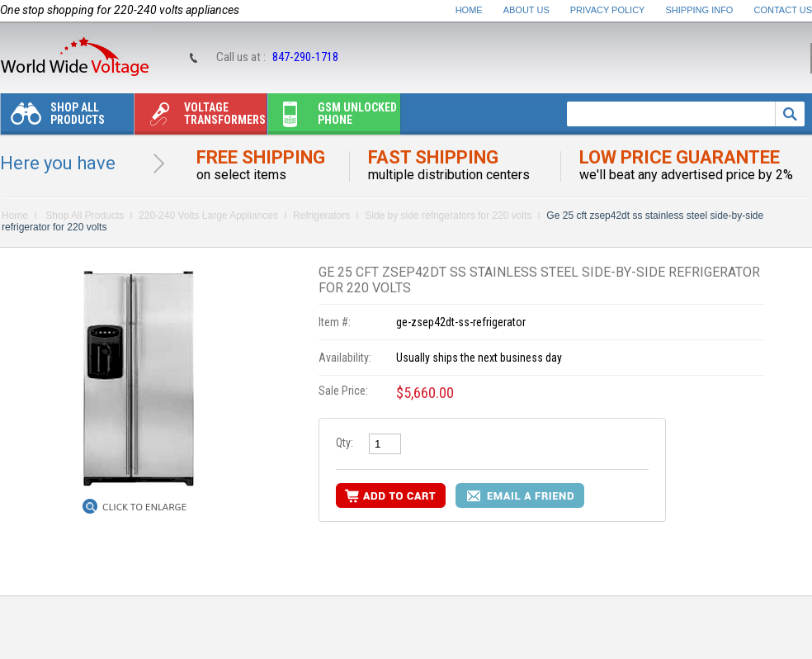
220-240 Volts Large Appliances (208, 216)
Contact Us (784, 10)
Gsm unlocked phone (333, 118)
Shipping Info (700, 10)
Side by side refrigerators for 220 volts (448, 216)
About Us (526, 10)
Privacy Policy (608, 10)
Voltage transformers (200, 118)
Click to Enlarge (144, 507)
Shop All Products (53, 118)
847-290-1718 (305, 57)
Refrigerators (321, 216)
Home (469, 10)
